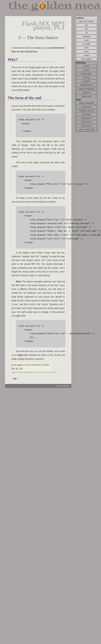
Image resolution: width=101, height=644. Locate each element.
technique (86, 36)
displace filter (86, 74)
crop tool (86, 78)
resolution (86, 81)
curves (86, 70)
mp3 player (86, 114)
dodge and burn (86, 85)
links (86, 48)
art (86, 33)
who (86, 29)
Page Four (23, 355)
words (87, 40)
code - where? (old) (86, 129)
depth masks (87, 96)
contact (86, 55)
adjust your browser (86, 21)
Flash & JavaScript (86, 103)
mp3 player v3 (87, 122)
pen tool (86, 66)
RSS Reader (86, 126)
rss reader (86, 44)
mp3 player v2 (87, 118)
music (86, 52)
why (86, 25)
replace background (86, 89)
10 (13, 369)
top (15, 379)
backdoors (86, 93)
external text (86, 107)
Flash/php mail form (86, 111)
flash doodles (87, 59)
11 (17, 369)
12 (21, 369)
